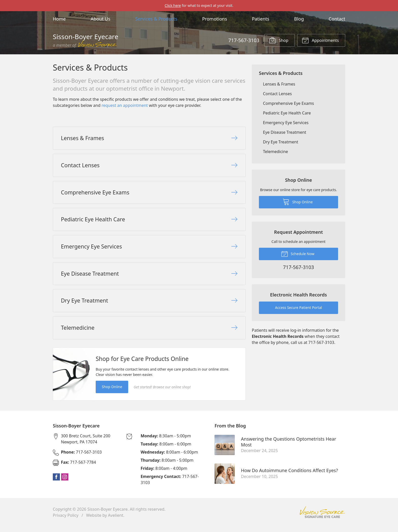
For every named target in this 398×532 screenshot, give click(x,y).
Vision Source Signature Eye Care (322, 518)
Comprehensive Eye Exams (288, 103)
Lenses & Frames (279, 84)
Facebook (56, 483)
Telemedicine (276, 152)
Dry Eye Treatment (281, 142)
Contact (337, 19)
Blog (299, 19)
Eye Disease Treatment (285, 132)
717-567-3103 (244, 40)
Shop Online (112, 393)
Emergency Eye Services (286, 123)
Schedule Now (298, 254)
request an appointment (125, 105)
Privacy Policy (66, 521)
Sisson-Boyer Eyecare (107, 515)
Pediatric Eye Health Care (287, 113)
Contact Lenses (277, 94)
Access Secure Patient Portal (299, 307)
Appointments (320, 40)
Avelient (115, 521)
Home (59, 19)
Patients (261, 19)
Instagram (65, 483)
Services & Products (156, 19)
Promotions (214, 19)
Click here (173, 5)
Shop (279, 40)
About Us (101, 19)
